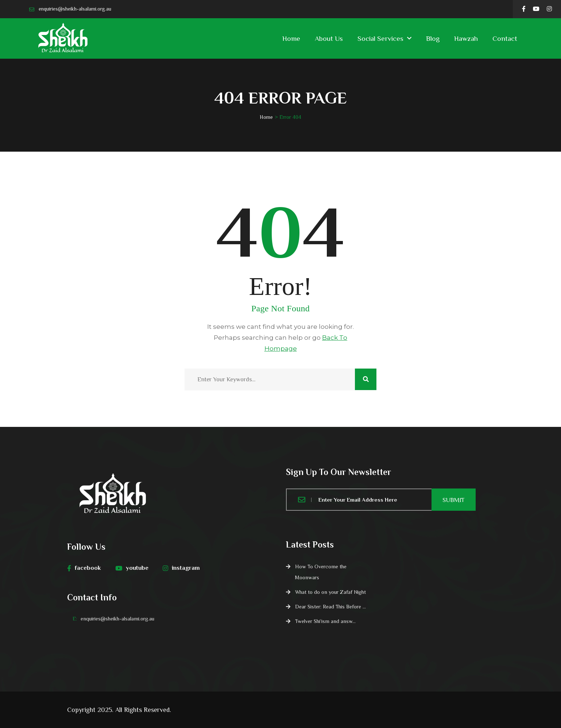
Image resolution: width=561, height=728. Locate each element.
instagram (181, 568)
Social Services (380, 38)
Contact (505, 38)
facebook (84, 568)
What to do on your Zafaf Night (330, 592)
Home (291, 38)
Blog (433, 38)
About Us (329, 38)
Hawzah (466, 38)
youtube (132, 568)
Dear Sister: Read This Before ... (330, 607)
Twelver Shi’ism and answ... (325, 621)
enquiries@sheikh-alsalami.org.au (75, 9)
